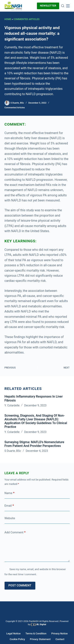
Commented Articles (26, 19)
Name (10, 493)
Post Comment (20, 585)
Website (10, 518)
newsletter (48, 6)
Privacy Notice (59, 633)
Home (8, 19)
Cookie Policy (17, 639)
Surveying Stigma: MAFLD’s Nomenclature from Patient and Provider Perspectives (34, 444)
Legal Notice (13, 633)
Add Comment (15, 532)
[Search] (63, 6)
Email (9, 506)
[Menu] (68, 6)
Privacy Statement (40, 639)
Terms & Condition (36, 633)
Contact (60, 639)
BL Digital (41, 624)
